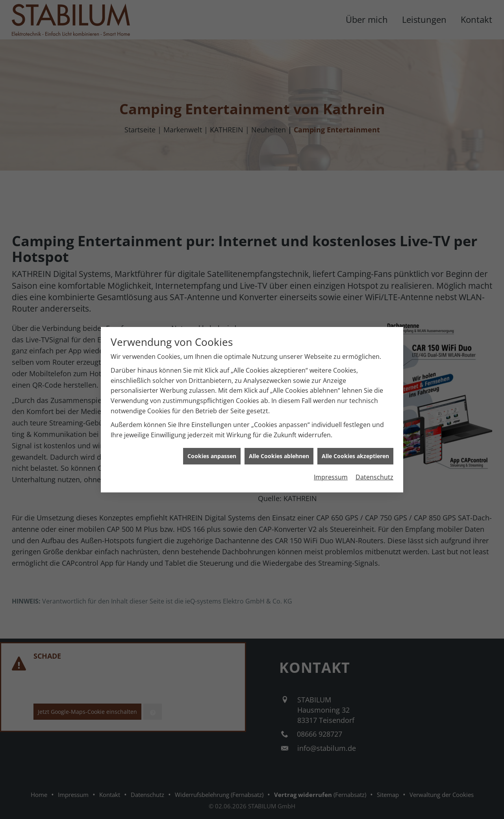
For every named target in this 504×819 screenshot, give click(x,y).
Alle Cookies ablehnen (279, 449)
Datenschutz (374, 470)
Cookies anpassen (212, 449)
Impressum (331, 470)
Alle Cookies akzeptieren (355, 449)
